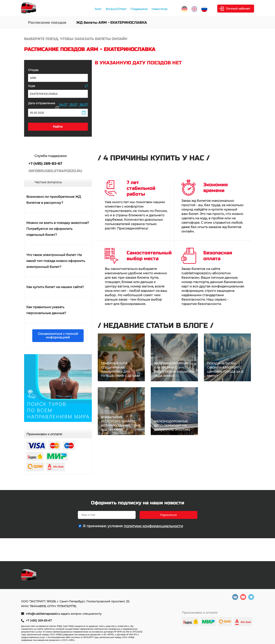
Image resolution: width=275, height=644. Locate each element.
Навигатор (160, 9)
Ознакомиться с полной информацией (58, 336)
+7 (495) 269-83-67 (39, 620)
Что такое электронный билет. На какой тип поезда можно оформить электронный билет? (56, 261)
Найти (58, 127)
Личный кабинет (238, 9)
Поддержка (139, 9)
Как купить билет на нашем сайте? (55, 287)
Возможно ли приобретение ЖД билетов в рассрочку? (54, 200)
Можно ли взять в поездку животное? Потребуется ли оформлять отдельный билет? (58, 229)
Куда (32, 86)
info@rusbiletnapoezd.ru (43, 614)
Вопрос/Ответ (116, 9)
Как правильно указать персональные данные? (46, 310)
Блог (98, 9)
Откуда (33, 70)
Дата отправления (43, 105)
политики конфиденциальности (153, 526)
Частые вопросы (48, 182)
